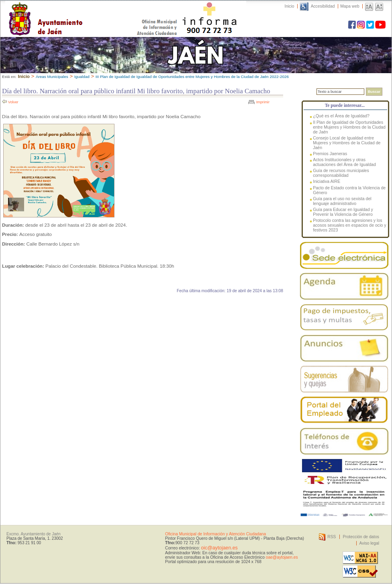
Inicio (290, 6)
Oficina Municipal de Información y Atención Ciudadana (215, 534)
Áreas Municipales (52, 77)
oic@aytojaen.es (219, 548)
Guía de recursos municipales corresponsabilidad (341, 173)
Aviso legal (369, 543)
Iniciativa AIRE (327, 181)
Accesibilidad (323, 6)
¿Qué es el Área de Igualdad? (341, 116)
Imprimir (263, 102)
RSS (332, 537)
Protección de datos (361, 537)
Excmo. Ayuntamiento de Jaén (34, 534)
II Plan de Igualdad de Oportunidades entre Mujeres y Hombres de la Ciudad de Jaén (349, 127)
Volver (13, 102)
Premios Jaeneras (330, 154)
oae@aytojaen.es (282, 557)
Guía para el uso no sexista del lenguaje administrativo (342, 201)
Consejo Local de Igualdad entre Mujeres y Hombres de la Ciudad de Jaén (347, 143)
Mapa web (350, 6)
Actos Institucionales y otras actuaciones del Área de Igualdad (344, 162)
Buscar (374, 92)
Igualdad (82, 77)
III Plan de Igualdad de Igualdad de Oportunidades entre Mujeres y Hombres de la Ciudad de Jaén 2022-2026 (192, 77)
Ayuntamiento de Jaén (81, 11)
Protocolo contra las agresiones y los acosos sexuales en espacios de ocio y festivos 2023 (349, 225)
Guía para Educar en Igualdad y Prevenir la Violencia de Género (343, 212)
